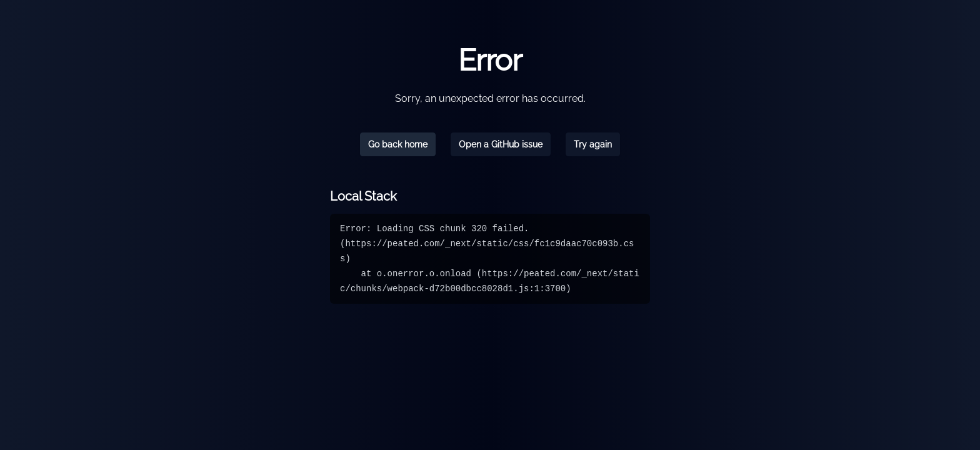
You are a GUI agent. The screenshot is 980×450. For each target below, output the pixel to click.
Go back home (398, 144)
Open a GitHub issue (501, 144)
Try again (593, 144)
